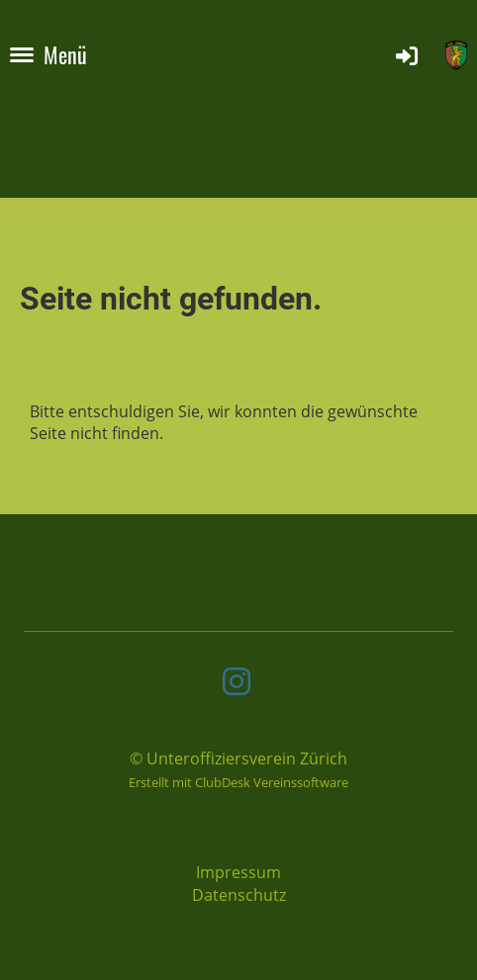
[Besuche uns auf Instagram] (237, 681)
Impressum (238, 872)
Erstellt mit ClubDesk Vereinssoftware (238, 782)
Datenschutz (239, 895)
